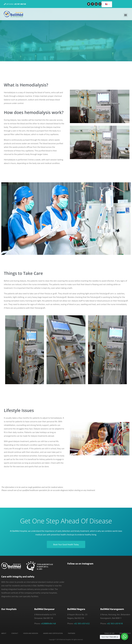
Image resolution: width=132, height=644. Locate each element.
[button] (126, 15)
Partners (72, 633)
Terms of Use (109, 633)
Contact (15, 633)
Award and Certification (53, 633)
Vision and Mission (31, 633)
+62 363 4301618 (115, 623)
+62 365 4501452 (82, 623)
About (4, 633)
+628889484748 (48, 623)
